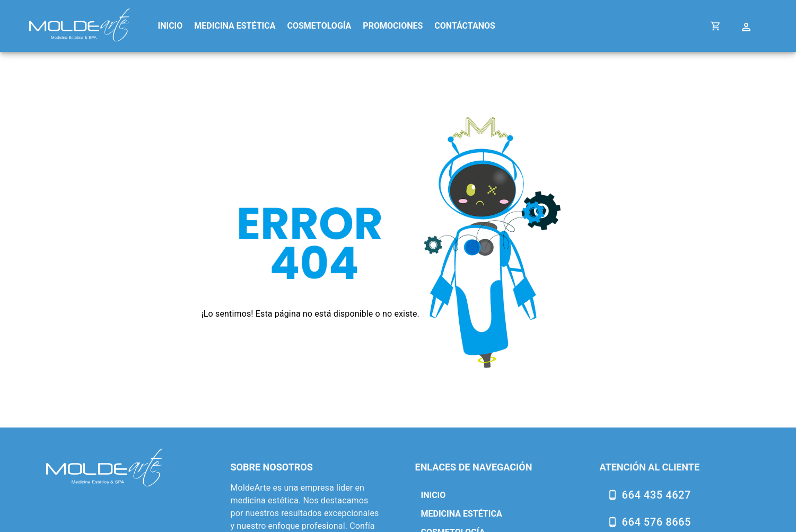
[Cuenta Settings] (747, 26)
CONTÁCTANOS (465, 26)
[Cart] (716, 26)
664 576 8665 (657, 522)
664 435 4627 (657, 495)
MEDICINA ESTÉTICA (235, 26)
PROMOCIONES (393, 26)
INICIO (170, 26)
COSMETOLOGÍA (319, 26)
